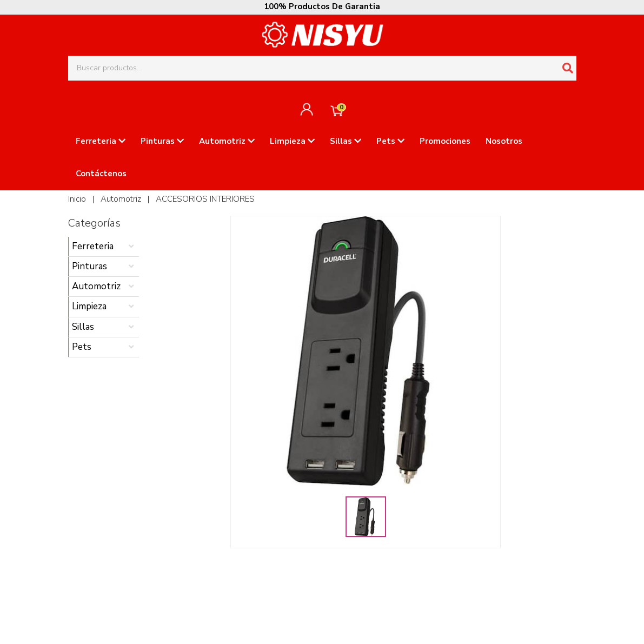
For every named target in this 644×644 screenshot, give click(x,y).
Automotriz (227, 141)
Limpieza (292, 141)
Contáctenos (101, 174)
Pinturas (162, 141)
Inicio (77, 199)
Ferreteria (101, 141)
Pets (390, 141)
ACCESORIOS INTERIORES (205, 199)
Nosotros (504, 141)
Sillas (346, 141)
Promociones (445, 141)
